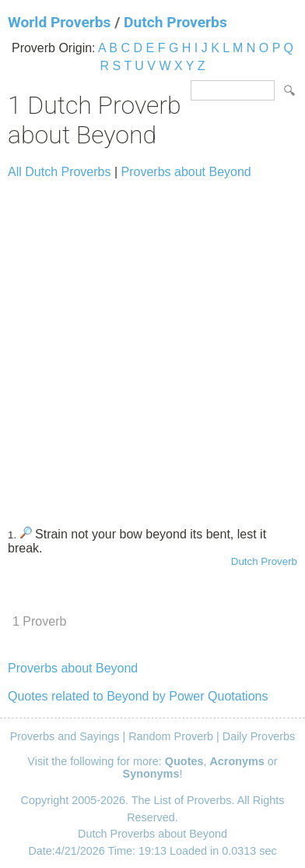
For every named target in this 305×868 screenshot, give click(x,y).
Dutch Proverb (264, 561)
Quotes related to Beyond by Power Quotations (138, 696)
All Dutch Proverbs (60, 172)
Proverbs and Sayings (65, 736)
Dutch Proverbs (175, 22)
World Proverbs (59, 22)
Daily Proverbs (259, 736)
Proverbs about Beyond (186, 172)
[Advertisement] (152, 346)
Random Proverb (171, 736)
